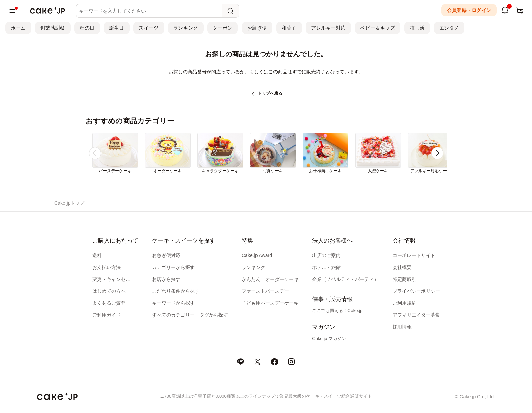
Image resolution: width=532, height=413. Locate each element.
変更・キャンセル (111, 279)
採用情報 (402, 327)
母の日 (87, 28)
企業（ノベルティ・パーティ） (345, 279)
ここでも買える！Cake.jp (337, 311)
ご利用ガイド (107, 315)
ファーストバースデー (265, 291)
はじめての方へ (109, 291)
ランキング (186, 28)
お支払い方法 (107, 267)
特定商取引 (404, 279)
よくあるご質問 (109, 303)
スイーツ (149, 28)
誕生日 (117, 28)
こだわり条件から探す (176, 291)
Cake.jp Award (257, 255)
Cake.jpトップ (69, 203)
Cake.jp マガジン (329, 338)
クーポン (223, 28)
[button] (437, 153)
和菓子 (289, 28)
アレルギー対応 (328, 28)
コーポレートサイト (414, 255)
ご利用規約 (404, 303)
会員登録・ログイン (469, 10)
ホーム (18, 28)
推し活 (417, 28)
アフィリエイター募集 (416, 315)
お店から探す (166, 279)
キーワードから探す (173, 303)
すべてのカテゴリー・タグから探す (190, 315)
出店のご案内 (326, 255)
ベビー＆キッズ (378, 28)
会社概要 (402, 267)
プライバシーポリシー (416, 291)
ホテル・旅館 (326, 267)
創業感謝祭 (53, 28)
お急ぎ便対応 (166, 255)
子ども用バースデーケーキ (270, 303)
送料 (97, 255)
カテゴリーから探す (173, 267)
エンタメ (449, 28)
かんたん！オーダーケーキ (270, 279)
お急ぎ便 (257, 28)
